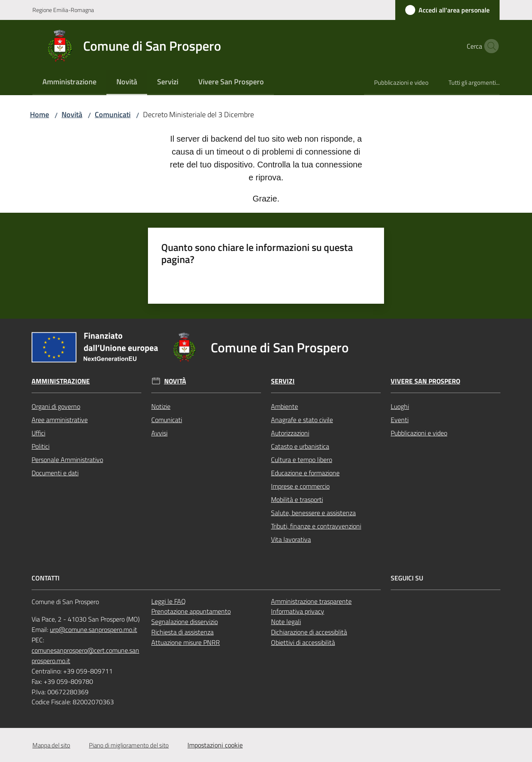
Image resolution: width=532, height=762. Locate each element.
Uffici (38, 433)
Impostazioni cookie (215, 745)
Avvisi (159, 433)
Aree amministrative (60, 420)
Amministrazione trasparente (311, 601)
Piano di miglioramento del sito (129, 745)
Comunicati (113, 114)
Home (39, 114)
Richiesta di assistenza (182, 632)
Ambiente (284, 406)
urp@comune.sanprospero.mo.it (94, 629)
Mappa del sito (51, 745)
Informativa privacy (298, 611)
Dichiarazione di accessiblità (309, 632)
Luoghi (400, 406)
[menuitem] (69, 82)
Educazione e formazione (305, 473)
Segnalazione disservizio (185, 622)
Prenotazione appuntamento (191, 611)
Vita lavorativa (291, 539)
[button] (490, 46)
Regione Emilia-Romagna (63, 10)
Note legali (286, 622)
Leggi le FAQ (169, 601)
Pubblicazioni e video (419, 433)
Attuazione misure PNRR (186, 642)
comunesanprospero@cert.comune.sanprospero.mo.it (85, 655)
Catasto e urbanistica (300, 446)
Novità (72, 114)
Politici (41, 446)
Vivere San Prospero (425, 381)
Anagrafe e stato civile (302, 420)
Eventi (400, 420)
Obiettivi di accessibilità (303, 642)
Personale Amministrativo (67, 460)
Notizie (161, 406)
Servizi (283, 381)
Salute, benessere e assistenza (313, 513)
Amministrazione (61, 381)
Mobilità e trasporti (297, 499)
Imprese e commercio (300, 486)
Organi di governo (56, 406)
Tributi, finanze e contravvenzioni (316, 526)
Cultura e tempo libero (302, 460)
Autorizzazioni (290, 433)
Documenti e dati (55, 473)
